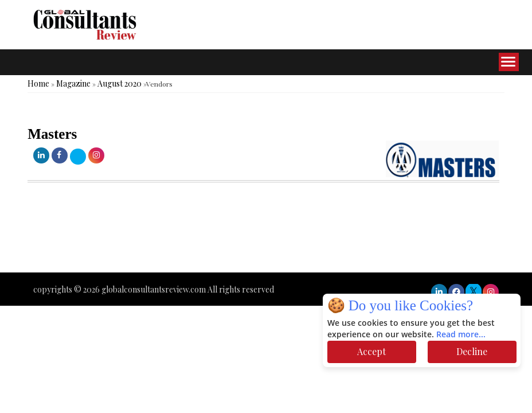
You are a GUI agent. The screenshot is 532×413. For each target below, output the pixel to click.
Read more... (461, 335)
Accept (371, 351)
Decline (472, 351)
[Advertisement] (209, 238)
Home (38, 83)
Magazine (73, 83)
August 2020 (120, 83)
